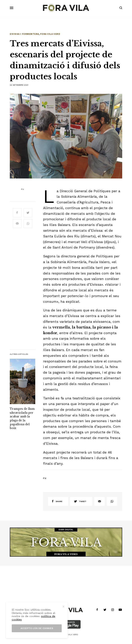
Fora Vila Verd (50, 34)
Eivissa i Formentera (24, 34)
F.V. (23, 189)
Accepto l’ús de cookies (37, 628)
